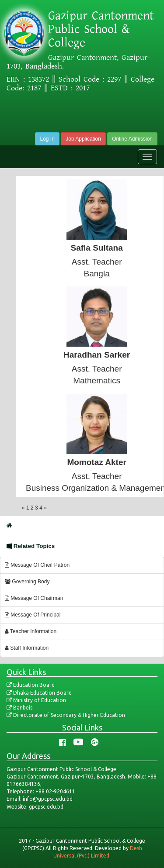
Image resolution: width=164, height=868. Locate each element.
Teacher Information (31, 631)
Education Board (31, 685)
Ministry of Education (36, 700)
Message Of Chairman (34, 598)
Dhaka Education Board (39, 693)
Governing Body (27, 582)
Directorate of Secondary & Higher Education (66, 715)
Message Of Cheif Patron (37, 565)
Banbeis (19, 708)
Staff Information (27, 648)
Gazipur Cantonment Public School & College (101, 29)
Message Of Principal (33, 615)
